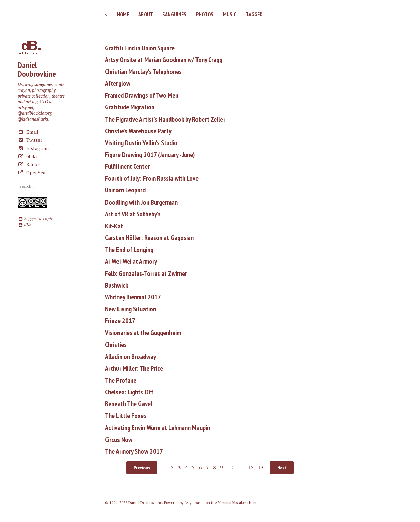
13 (261, 467)
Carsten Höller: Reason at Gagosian (149, 238)
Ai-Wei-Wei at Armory (131, 261)
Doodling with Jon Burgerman (141, 202)
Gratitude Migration (130, 107)
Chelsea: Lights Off (129, 392)
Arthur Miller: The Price (134, 368)
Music (230, 14)
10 (230, 467)
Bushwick (116, 285)
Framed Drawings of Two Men (142, 95)
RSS (24, 225)
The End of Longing (129, 250)
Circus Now (119, 440)
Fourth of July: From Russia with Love (152, 178)
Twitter (30, 140)
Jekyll (189, 503)
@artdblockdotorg (35, 113)
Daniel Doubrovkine (37, 69)
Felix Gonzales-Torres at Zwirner (146, 273)
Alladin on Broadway (130, 357)
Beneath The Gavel (129, 404)
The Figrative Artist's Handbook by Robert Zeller (165, 119)
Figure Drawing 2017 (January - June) (150, 155)
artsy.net (25, 108)
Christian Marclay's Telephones (143, 72)
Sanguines (174, 14)
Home (123, 14)
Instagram (33, 148)
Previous (142, 468)
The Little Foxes (126, 416)
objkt (28, 156)
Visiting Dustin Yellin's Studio (141, 143)
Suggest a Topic (35, 219)
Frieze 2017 (120, 321)
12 (251, 467)
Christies (116, 345)
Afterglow (118, 83)
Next (282, 468)
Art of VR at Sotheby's (133, 214)
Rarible (30, 164)
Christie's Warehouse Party (138, 131)
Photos (205, 14)
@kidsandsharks (33, 119)
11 (240, 467)
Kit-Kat (114, 226)
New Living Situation (130, 309)
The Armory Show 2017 (134, 451)
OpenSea (31, 172)
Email (28, 132)
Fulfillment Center (127, 166)
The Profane (121, 380)
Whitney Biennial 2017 (133, 297)
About (146, 14)
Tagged (254, 14)
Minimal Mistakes (232, 503)
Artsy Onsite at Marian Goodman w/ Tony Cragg (164, 60)
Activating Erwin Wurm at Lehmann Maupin (157, 428)
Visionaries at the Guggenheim (143, 333)
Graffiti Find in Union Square (140, 48)
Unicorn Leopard (125, 190)
